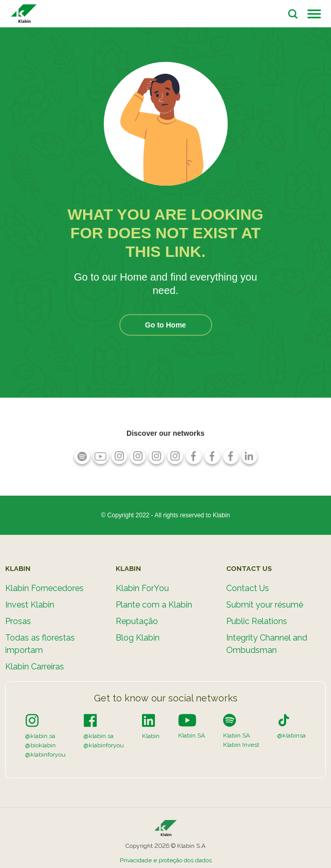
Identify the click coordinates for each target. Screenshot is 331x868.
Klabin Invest (241, 745)
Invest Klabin (30, 605)
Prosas (18, 621)
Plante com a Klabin (154, 605)
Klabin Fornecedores (44, 588)
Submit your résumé (265, 605)
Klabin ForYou (142, 588)
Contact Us (248, 588)
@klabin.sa (40, 736)
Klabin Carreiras (35, 667)
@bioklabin (41, 745)
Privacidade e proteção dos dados (166, 860)
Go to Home (165, 325)
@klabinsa (291, 735)
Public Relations (257, 621)
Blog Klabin (138, 638)
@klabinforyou (45, 755)
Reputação (137, 621)
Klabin (151, 736)
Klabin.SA (192, 735)
